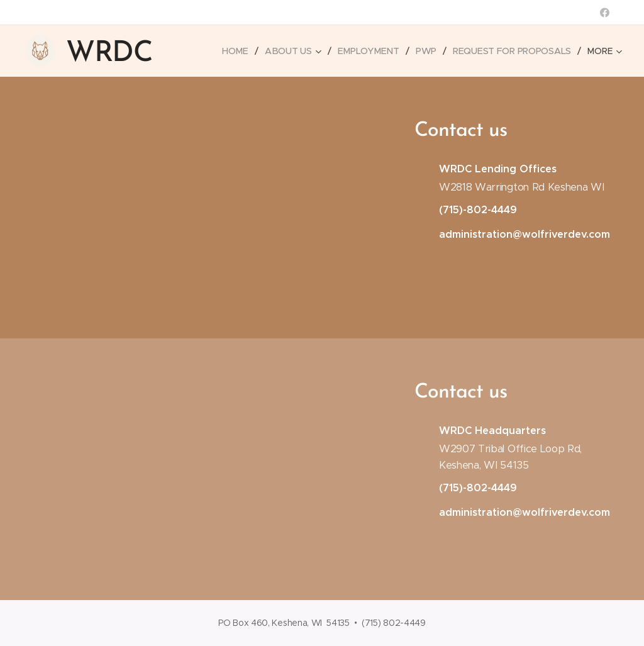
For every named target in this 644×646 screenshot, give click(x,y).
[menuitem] (238, 51)
